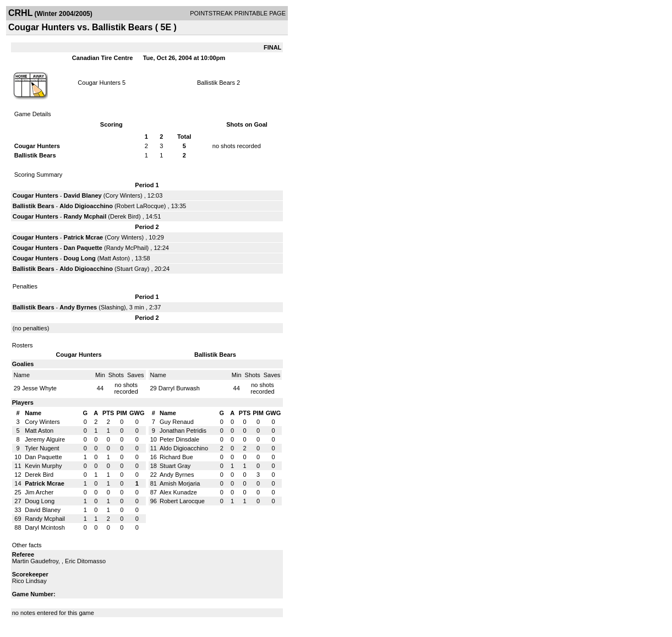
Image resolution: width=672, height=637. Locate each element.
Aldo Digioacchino (86, 206)
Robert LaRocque (140, 206)
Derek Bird (124, 216)
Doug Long (80, 258)
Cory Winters (123, 195)
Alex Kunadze (178, 492)
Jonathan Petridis (183, 431)
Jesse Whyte (39, 388)
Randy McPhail (127, 248)
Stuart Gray (132, 269)
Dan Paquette (83, 248)
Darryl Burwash (179, 388)
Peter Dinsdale (179, 439)
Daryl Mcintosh (45, 527)
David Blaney (83, 195)
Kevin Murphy (43, 466)
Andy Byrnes (78, 307)
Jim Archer (39, 492)
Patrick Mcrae (84, 237)
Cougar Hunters (99, 83)
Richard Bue (176, 457)
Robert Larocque (182, 501)
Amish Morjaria (180, 483)
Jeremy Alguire (45, 439)
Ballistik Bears (216, 83)
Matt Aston (113, 258)
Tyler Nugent (42, 448)
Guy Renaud (177, 422)
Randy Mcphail (85, 216)
